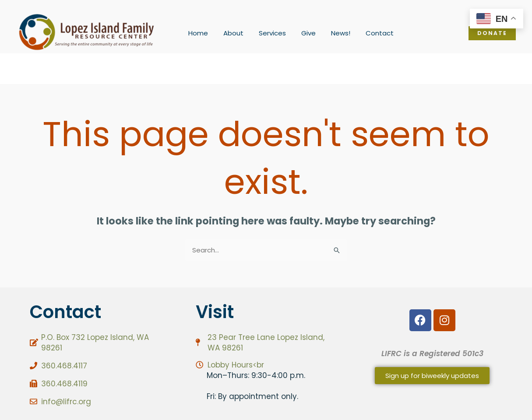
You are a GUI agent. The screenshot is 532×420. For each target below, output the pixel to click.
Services (267, 33)
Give (301, 33)
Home (197, 33)
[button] (492, 33)
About (230, 33)
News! (331, 33)
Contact (368, 33)
